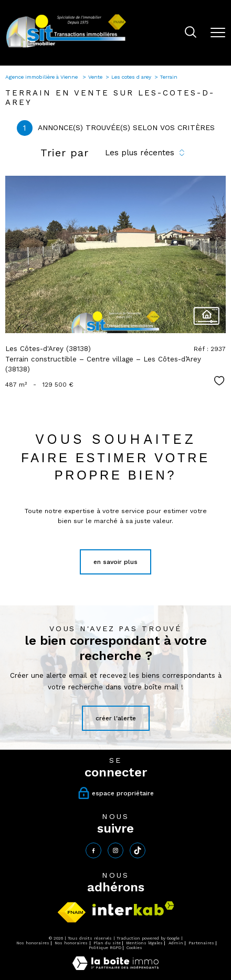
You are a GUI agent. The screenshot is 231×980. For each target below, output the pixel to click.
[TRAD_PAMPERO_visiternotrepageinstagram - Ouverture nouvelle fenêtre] (115, 850)
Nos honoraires (33, 943)
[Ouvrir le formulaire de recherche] (191, 33)
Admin (176, 943)
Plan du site (107, 943)
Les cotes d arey (131, 77)
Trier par (65, 153)
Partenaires (201, 943)
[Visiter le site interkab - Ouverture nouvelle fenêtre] (133, 908)
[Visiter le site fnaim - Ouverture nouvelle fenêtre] (72, 912)
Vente (95, 77)
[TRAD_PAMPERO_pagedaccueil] (66, 47)
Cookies (134, 948)
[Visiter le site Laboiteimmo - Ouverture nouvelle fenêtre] (115, 968)
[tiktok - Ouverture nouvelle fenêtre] (138, 850)
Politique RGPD (105, 948)
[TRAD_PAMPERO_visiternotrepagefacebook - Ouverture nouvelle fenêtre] (93, 850)
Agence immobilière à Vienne (42, 77)
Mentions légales (144, 943)
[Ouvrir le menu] (218, 33)
